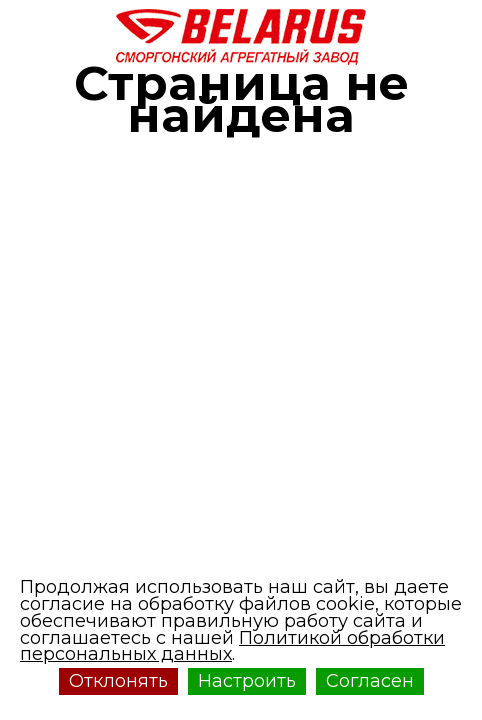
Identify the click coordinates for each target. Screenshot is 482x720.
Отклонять (118, 681)
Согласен (370, 681)
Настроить (247, 681)
